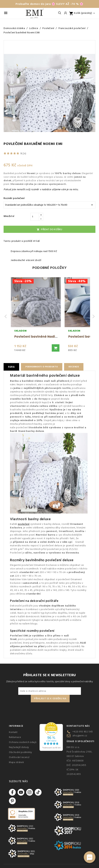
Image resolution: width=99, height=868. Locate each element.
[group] (36, 316)
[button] (56, 348)
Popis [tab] (11, 367)
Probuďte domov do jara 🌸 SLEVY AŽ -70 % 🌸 (49, 4)
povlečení (24, 524)
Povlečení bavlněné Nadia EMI (39, 337)
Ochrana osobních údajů (23, 742)
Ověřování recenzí (19, 757)
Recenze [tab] (74, 367)
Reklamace (15, 737)
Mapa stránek (16, 762)
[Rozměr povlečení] (49, 205)
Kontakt (13, 732)
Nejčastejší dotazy (19, 747)
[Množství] (35, 217)
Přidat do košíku (49, 229)
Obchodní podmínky (20, 752)
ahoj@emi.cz (80, 736)
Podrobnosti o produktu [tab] (42, 367)
